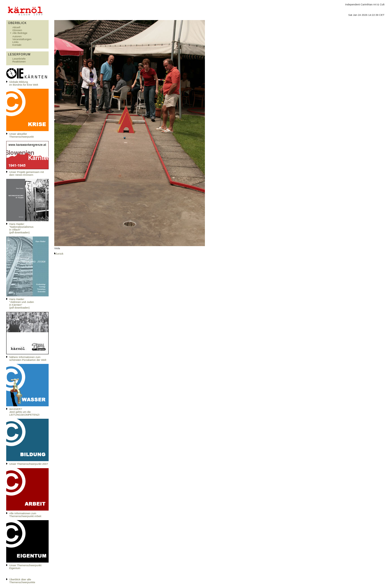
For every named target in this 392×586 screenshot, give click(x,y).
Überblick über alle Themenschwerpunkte (22, 581)
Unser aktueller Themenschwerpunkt (22, 135)
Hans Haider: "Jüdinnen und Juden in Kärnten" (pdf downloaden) (22, 303)
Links (16, 42)
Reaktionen (19, 62)
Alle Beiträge (20, 33)
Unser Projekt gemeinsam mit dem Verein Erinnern (27, 173)
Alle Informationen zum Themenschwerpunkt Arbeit (25, 515)
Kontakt (17, 45)
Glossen (17, 30)
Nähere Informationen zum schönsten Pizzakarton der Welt (28, 359)
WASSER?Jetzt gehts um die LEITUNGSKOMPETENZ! (24, 412)
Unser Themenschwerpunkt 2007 (29, 464)
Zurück (59, 254)
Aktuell (16, 27)
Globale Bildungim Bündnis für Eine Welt (24, 83)
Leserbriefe (19, 59)
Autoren (17, 36)
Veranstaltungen (22, 39)
